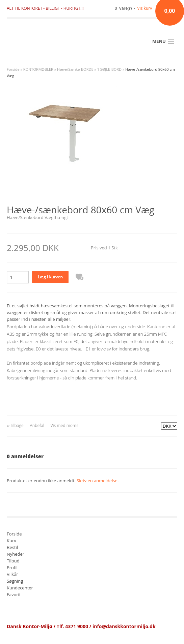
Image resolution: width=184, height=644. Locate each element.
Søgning (15, 581)
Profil (12, 568)
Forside (13, 69)
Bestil (12, 548)
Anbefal (37, 425)
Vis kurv (145, 8)
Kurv (11, 541)
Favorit (14, 595)
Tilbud (13, 561)
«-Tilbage (15, 425)
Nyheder (16, 555)
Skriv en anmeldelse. (98, 481)
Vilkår (12, 575)
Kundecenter (20, 588)
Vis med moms (64, 425)
